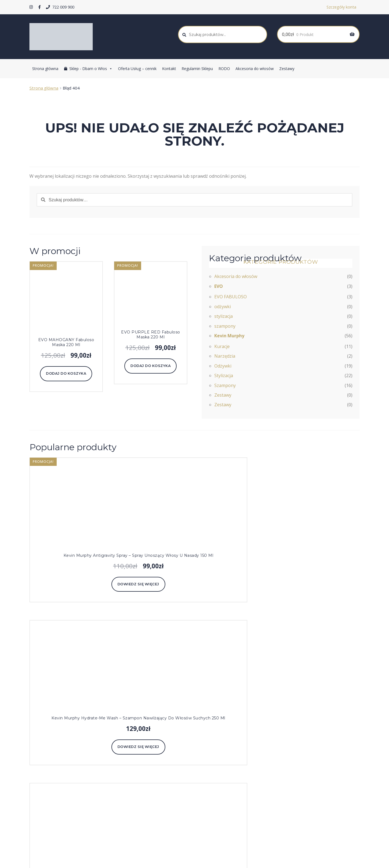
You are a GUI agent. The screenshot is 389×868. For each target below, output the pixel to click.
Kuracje (222, 346)
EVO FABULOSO (231, 297)
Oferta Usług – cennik (137, 69)
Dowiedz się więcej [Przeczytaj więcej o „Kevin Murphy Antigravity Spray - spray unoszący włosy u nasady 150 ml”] (68, 579)
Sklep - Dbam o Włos (91, 69)
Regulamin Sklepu (197, 69)
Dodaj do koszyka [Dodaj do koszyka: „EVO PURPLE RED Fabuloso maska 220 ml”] (150, 366)
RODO (224, 69)
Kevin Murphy (229, 336)
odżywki (223, 307)
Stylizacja (224, 375)
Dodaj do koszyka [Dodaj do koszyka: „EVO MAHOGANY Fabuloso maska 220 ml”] (67, 376)
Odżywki (223, 366)
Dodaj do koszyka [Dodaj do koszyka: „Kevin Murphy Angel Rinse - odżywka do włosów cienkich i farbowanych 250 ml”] (321, 579)
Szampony (225, 385)
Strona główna (45, 69)
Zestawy (287, 69)
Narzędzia (225, 356)
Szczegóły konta (341, 7)
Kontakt (169, 69)
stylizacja (224, 316)
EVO (219, 286)
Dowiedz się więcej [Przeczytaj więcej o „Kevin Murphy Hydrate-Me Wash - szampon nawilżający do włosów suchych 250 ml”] (152, 579)
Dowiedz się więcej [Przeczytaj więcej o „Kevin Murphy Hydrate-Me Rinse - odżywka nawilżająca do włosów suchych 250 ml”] (237, 579)
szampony (225, 326)
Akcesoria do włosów (255, 69)
